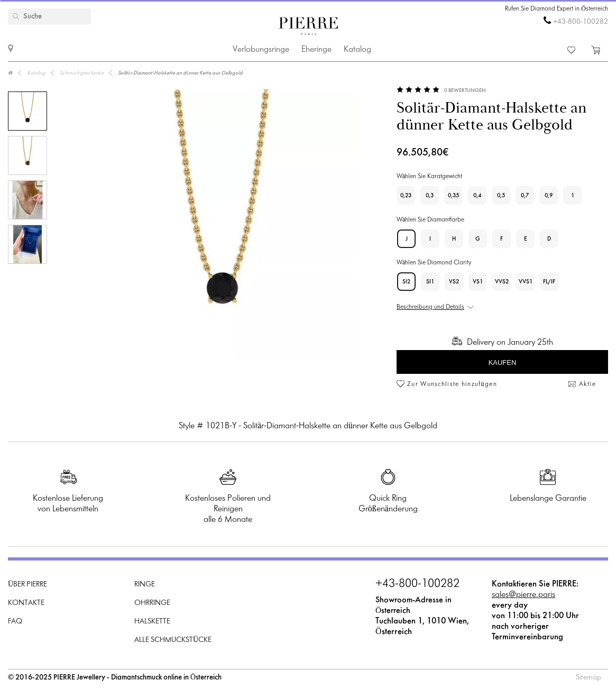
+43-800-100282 (581, 22)
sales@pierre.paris (523, 595)
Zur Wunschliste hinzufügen (452, 384)
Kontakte (26, 603)
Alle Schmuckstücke (173, 640)
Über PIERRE (27, 585)
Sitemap (589, 678)
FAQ (15, 622)
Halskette (152, 622)
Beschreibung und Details (430, 307)
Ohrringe (152, 603)
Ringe (145, 585)
